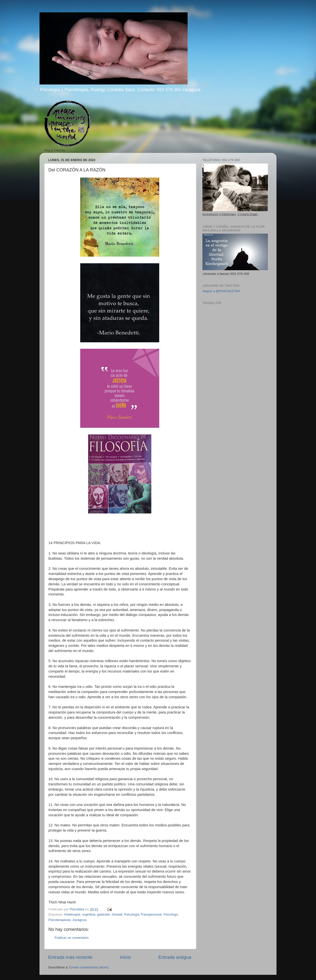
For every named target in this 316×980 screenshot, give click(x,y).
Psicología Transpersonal (143, 914)
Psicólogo (171, 914)
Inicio (125, 957)
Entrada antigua (175, 957)
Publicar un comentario (72, 938)
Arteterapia (72, 914)
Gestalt (117, 914)
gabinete (103, 914)
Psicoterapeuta (59, 920)
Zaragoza (80, 920)
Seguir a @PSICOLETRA (221, 291)
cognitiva (89, 914)
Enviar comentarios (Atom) (89, 967)
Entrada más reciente (70, 957)
